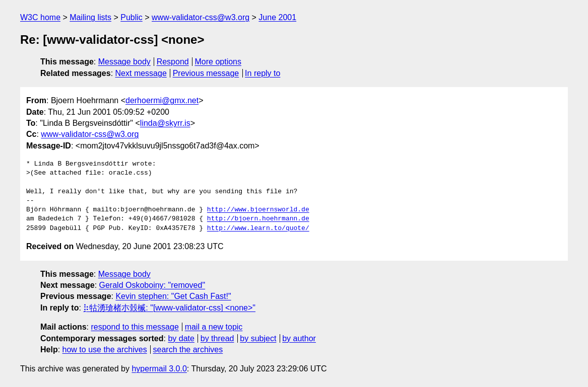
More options (218, 62)
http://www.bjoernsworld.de (258, 210)
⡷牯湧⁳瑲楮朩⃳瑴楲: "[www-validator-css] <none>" (169, 308)
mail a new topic (214, 327)
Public (132, 17)
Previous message (206, 73)
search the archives (188, 350)
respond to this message (135, 327)
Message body (124, 62)
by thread (217, 338)
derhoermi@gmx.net (162, 100)
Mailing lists (90, 17)
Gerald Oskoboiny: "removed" (152, 285)
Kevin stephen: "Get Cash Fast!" (173, 296)
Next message (141, 73)
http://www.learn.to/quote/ (258, 228)
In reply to (263, 73)
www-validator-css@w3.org (201, 17)
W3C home (40, 17)
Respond (173, 62)
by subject (258, 338)
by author (299, 338)
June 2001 (277, 17)
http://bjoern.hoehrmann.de (258, 219)
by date (181, 338)
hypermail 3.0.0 (159, 369)
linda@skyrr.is (165, 123)
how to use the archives (105, 350)
